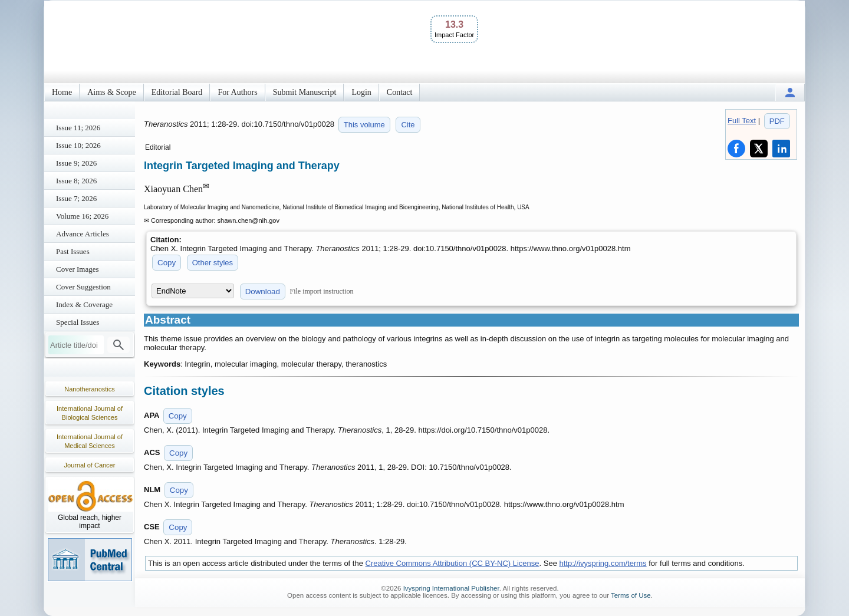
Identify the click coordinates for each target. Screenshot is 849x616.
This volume (364, 125)
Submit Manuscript (305, 92)
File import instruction (322, 291)
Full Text (742, 121)
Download (263, 291)
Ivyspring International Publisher (451, 588)
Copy (167, 263)
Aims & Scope (111, 92)
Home (62, 92)
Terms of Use (631, 595)
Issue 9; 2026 (76, 163)
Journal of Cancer (90, 465)
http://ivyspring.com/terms (603, 563)
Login (361, 92)
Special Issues (78, 322)
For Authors (237, 92)
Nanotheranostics (90, 389)
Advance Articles (83, 234)
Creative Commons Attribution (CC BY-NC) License (453, 563)
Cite (408, 125)
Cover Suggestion (83, 287)
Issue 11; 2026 (78, 128)
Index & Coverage (84, 304)
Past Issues (73, 251)
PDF (777, 121)
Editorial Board (177, 92)
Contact (400, 92)
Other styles (213, 263)
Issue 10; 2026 (78, 145)
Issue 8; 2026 (76, 181)
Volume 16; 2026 (82, 216)
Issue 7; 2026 (76, 198)
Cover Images (78, 269)
